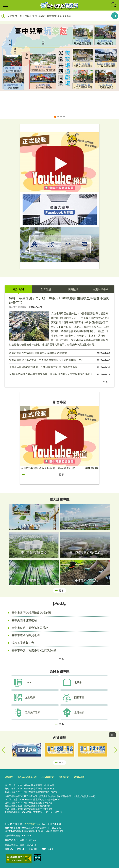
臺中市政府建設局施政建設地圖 (31, 613)
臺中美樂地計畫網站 (24, 620)
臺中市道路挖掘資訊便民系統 (30, 628)
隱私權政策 (64, 777)
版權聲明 (9, 777)
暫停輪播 (115, 16)
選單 (5, 5)
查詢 (114, 5)
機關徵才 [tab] (73, 289)
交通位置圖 (79, 777)
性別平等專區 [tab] (101, 289)
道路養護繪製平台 (23, 643)
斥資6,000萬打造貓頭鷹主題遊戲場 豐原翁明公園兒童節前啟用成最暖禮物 (59, 375)
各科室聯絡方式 (32, 824)
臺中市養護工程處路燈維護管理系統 (34, 650)
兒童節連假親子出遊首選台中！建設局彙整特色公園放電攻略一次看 (59, 360)
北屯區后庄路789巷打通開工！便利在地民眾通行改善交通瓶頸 (59, 367)
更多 (105, 382)
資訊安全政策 (48, 777)
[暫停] (112, 28)
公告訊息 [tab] (46, 289)
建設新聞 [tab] (18, 289)
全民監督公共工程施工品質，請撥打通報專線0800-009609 (39, 16)
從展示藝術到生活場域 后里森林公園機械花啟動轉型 (59, 353)
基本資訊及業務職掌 (27, 777)
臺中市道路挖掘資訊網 (26, 635)
